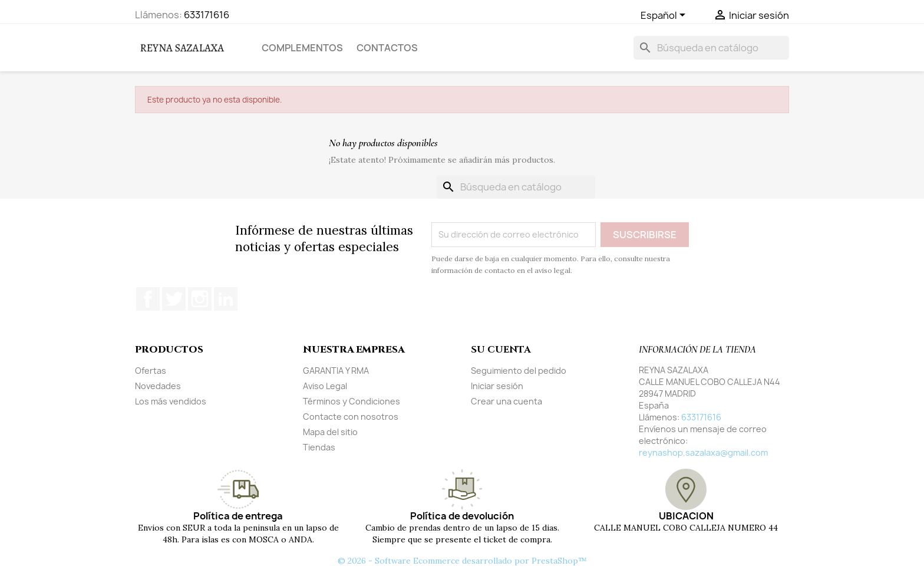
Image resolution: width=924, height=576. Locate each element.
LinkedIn (226, 299)
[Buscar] (711, 48)
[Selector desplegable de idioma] (665, 16)
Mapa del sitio (330, 432)
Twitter (174, 299)
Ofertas (151, 371)
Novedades (158, 386)
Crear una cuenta (506, 401)
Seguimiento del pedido (519, 371)
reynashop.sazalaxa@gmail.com (703, 452)
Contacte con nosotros (351, 417)
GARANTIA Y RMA (336, 371)
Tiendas (319, 447)
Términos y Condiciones (352, 401)
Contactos (387, 48)
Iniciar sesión (497, 386)
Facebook (148, 299)
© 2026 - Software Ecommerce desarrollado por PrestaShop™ (462, 561)
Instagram (200, 299)
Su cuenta (501, 350)
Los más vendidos (171, 401)
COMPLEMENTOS (302, 48)
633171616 (207, 15)
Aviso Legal (325, 386)
